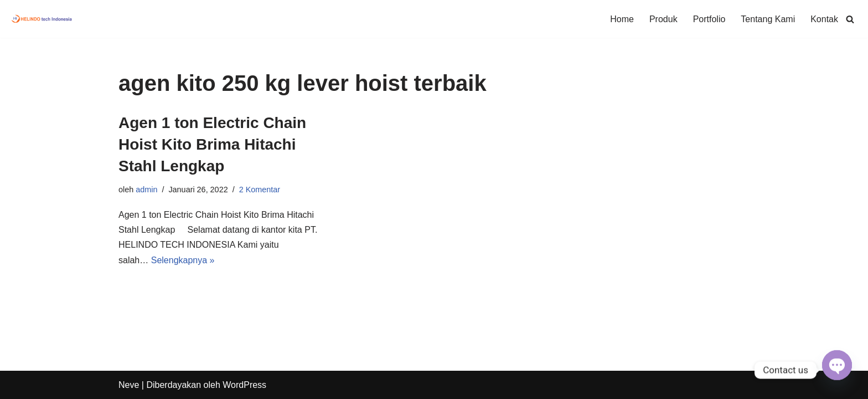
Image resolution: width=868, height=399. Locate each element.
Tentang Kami (768, 19)
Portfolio (709, 19)
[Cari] (850, 19)
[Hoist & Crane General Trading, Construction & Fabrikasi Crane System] (42, 19)
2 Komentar (260, 190)
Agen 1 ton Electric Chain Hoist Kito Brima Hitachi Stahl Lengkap (212, 144)
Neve (129, 385)
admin (146, 190)
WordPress (244, 385)
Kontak (824, 19)
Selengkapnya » (183, 260)
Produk (663, 19)
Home (622, 19)
